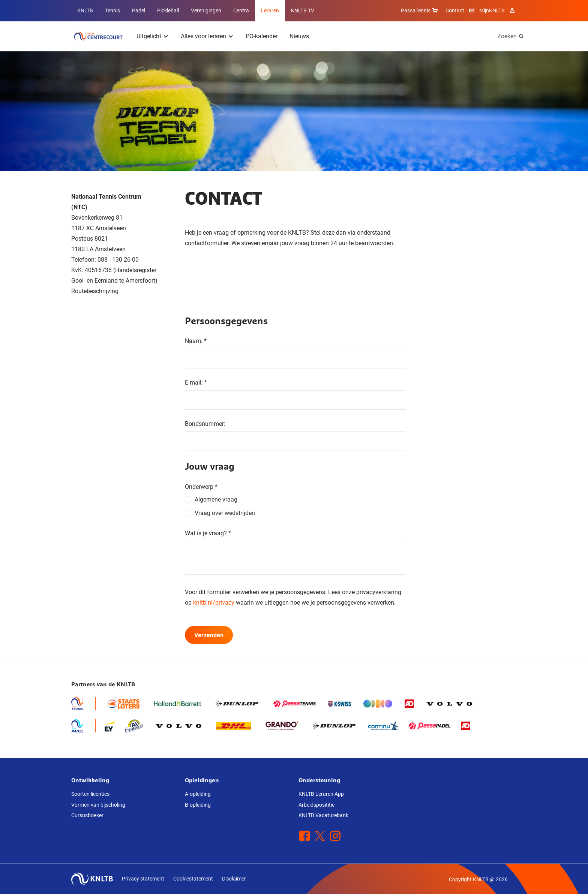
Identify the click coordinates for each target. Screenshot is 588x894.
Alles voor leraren (203, 36)
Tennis (112, 10)
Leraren (270, 10)
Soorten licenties (90, 794)
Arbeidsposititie (316, 805)
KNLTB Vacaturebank (323, 815)
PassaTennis (420, 10)
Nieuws (299, 36)
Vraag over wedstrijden (225, 513)
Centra (241, 10)
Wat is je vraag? (208, 533)
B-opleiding (198, 805)
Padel (139, 10)
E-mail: (196, 383)
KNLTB (85, 10)
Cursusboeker (87, 815)
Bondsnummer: (205, 424)
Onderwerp (201, 487)
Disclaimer (234, 879)
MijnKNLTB (492, 10)
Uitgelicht (149, 36)
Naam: (196, 341)
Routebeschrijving (95, 291)
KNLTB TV (303, 10)
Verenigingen (206, 10)
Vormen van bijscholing (98, 805)
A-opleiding (198, 794)
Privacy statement (143, 879)
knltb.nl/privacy (214, 603)
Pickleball (168, 10)
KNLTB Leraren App (321, 794)
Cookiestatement (193, 879)
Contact (455, 10)
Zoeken (507, 36)
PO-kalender (262, 36)
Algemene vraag (216, 499)
